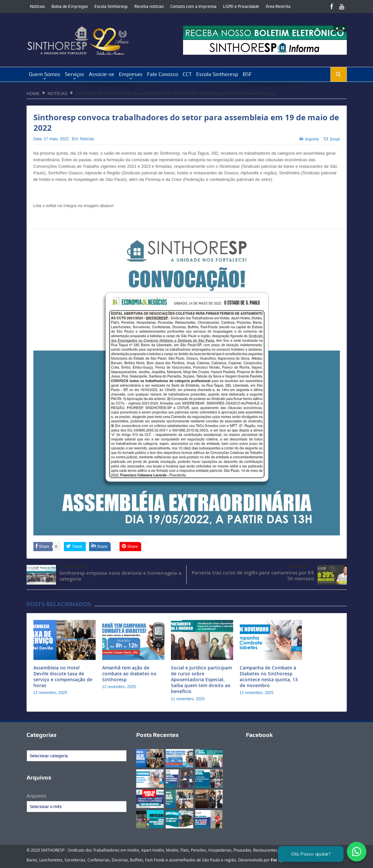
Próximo (301, 567)
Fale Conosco (163, 74)
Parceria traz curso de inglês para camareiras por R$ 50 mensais (253, 576)
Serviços (75, 74)
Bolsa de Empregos (70, 6)
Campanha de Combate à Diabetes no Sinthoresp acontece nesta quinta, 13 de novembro (269, 677)
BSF (247, 74)
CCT (187, 74)
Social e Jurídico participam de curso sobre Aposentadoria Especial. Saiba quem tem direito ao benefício (201, 680)
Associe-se (102, 74)
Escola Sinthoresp (111, 6)
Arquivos (36, 796)
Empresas (131, 74)
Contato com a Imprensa (193, 6)
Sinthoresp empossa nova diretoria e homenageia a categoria (120, 576)
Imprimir (309, 139)
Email (332, 139)
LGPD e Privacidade (241, 6)
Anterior (73, 567)
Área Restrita (278, 6)
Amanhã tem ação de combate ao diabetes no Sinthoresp (129, 674)
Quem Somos (45, 74)
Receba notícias (149, 6)
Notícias (37, 6)
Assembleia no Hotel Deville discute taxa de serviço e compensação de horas (63, 677)
